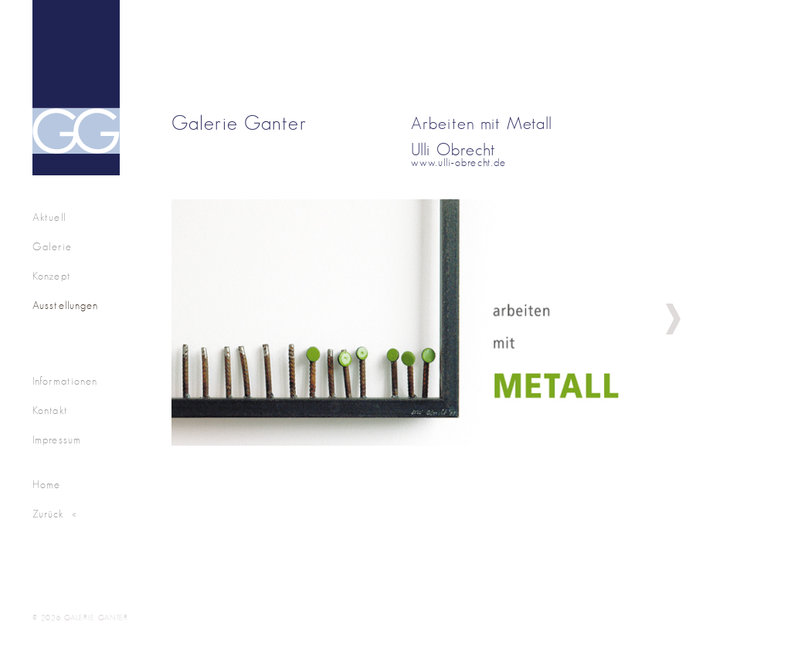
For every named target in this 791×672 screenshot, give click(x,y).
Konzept (52, 277)
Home (46, 485)
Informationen (65, 382)
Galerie (52, 247)
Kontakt (50, 411)
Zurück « (55, 514)
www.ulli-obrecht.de (458, 163)
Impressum (57, 440)
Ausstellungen (66, 306)
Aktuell (49, 218)
